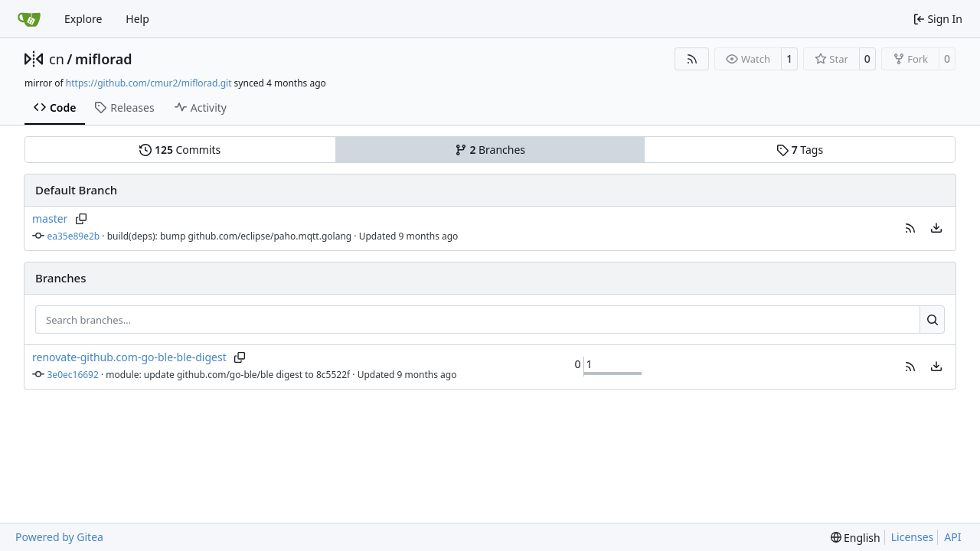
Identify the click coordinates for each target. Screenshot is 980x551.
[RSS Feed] (692, 59)
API (952, 537)
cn (57, 59)
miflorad (104, 59)
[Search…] (932, 320)
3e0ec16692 (73, 375)
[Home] (29, 19)
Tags (800, 150)
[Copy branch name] (81, 219)
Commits (180, 150)
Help (137, 19)
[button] (910, 228)
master (50, 218)
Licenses (913, 537)
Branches (490, 150)
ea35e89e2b (74, 236)
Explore (83, 19)
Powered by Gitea (59, 537)
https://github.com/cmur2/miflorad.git (149, 83)
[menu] (936, 228)
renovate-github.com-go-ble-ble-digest (129, 357)
